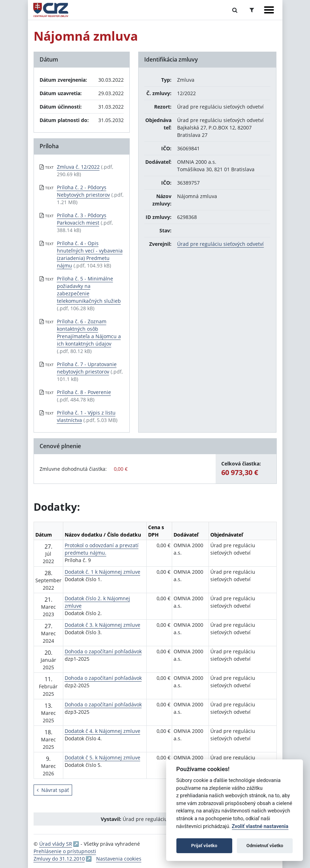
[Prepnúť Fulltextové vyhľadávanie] (235, 10)
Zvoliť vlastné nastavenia (260, 826)
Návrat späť (53, 790)
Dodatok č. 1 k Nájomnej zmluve (103, 572)
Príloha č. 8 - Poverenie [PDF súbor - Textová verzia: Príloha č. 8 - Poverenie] (84, 392)
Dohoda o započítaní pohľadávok (103, 651)
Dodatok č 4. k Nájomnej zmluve (103, 731)
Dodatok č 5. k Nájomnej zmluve (103, 757)
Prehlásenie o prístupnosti (65, 851)
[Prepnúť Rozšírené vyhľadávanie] (252, 10)
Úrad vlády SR (56, 844)
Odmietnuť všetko (265, 846)
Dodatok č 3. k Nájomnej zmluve (103, 625)
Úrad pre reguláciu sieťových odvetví (220, 244)
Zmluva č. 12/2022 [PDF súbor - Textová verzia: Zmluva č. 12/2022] (78, 167)
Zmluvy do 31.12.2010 (59, 859)
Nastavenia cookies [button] (119, 859)
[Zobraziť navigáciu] (269, 10)
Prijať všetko (204, 846)
